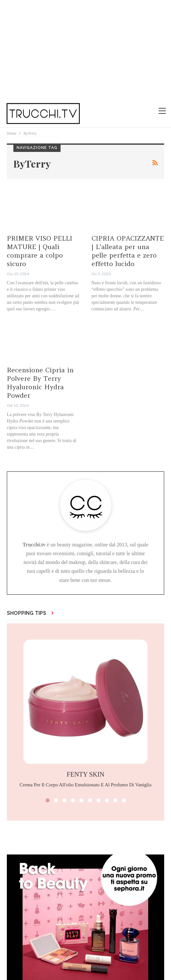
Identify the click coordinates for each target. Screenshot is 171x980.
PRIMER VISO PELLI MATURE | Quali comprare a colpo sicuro (40, 251)
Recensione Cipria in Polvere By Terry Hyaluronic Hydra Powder (40, 383)
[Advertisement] (85, 49)
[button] (48, 800)
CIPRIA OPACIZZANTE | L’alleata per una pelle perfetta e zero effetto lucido (128, 251)
